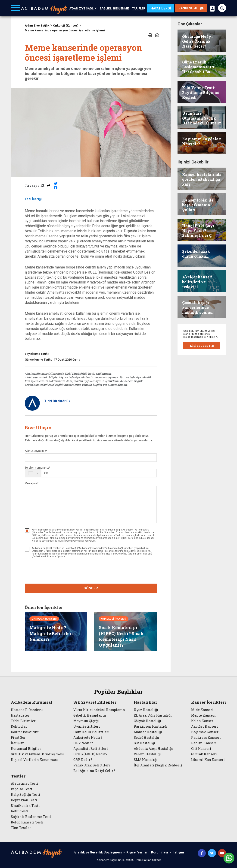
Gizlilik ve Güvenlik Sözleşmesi (37, 754)
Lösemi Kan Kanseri (208, 760)
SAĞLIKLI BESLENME (114, 8)
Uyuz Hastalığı (146, 710)
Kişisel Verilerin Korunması (34, 760)
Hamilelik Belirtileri (92, 732)
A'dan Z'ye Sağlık (37, 26)
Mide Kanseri (202, 710)
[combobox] (37, 473)
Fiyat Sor (18, 738)
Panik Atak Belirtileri (92, 765)
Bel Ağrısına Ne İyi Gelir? (94, 771)
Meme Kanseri (203, 715)
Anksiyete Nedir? (88, 738)
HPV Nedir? (83, 743)
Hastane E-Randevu (27, 710)
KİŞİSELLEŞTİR (202, 346)
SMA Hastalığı (146, 760)
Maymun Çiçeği (86, 721)
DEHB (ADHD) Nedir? (90, 754)
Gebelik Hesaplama (90, 715)
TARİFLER (139, 8)
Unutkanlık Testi (25, 806)
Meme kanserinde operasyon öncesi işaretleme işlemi (65, 30)
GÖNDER (91, 588)
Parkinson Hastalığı (151, 726)
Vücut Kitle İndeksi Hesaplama (99, 710)
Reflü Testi (20, 811)
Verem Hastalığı (147, 754)
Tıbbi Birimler (23, 721)
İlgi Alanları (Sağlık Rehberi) (158, 765)
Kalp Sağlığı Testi (26, 795)
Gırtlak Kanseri (204, 754)
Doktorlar (19, 726)
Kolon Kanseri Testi (27, 822)
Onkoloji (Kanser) (66, 26)
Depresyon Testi (24, 800)
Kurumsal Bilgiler (26, 749)
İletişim (18, 743)
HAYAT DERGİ (161, 8)
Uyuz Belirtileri (87, 726)
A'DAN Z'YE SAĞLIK (83, 8)
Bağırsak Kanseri (206, 732)
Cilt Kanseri (201, 749)
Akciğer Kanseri (205, 726)
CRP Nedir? (83, 760)
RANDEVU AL (191, 8)
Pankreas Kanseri (206, 738)
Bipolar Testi (22, 789)
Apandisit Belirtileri (91, 749)
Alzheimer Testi (25, 784)
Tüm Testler (21, 828)
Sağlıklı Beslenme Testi (31, 817)
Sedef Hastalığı (147, 738)
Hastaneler (20, 715)
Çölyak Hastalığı (148, 721)
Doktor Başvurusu (25, 732)
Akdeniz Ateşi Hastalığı (153, 749)
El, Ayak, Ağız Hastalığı (153, 715)
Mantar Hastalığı (148, 732)
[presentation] (91, 572)
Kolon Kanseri (203, 721)
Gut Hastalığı (145, 743)
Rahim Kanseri (204, 743)
